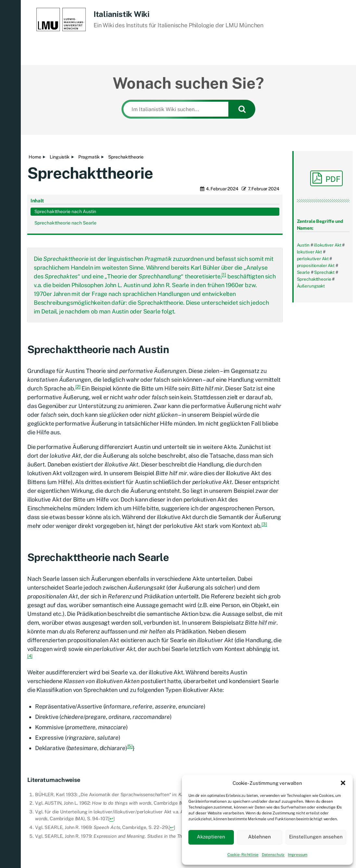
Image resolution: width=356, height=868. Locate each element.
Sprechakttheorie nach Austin (319, 329)
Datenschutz (273, 855)
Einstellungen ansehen (316, 837)
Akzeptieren (211, 837)
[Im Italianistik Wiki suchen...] (176, 109)
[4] (30, 603)
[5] (130, 693)
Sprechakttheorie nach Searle (319, 347)
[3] (264, 471)
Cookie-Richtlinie (243, 855)
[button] (343, 783)
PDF (326, 178)
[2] (78, 333)
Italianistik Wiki (121, 14)
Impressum (298, 855)
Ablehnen (260, 837)
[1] (224, 221)
